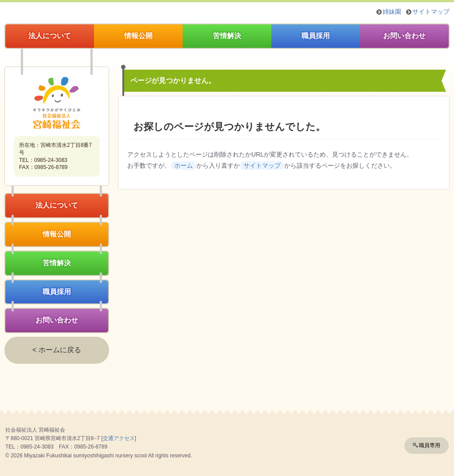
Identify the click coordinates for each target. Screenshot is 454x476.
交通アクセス (119, 438)
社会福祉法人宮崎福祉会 (57, 102)
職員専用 (430, 445)
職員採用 (316, 36)
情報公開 (138, 36)
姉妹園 (392, 12)
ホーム (184, 165)
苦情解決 (227, 36)
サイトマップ (431, 12)
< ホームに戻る (57, 350)
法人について (50, 36)
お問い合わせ (404, 36)
